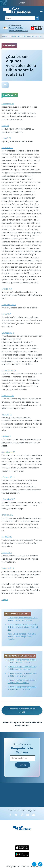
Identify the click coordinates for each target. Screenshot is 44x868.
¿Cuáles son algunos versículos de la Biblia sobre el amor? (22, 675)
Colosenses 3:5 (8, 104)
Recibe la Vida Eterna (17, 28)
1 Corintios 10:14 (9, 305)
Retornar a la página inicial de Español (22, 710)
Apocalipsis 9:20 (8, 452)
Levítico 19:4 (7, 289)
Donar (22, 3)
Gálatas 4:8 (6, 436)
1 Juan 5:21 (6, 138)
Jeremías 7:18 (7, 515)
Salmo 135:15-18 (9, 370)
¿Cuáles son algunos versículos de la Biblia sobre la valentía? (22, 681)
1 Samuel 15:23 (8, 477)
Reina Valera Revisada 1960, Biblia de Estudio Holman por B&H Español (22, 636)
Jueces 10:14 (7, 553)
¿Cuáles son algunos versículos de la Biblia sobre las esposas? (22, 668)
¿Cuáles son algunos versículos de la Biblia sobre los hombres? (22, 661)
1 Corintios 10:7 (8, 499)
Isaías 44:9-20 (7, 148)
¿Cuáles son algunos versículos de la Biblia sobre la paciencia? (22, 688)
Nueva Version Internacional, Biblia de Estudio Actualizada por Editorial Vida (23, 627)
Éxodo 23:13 (7, 537)
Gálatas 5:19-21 (8, 333)
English (5, 600)
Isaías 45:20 (7, 414)
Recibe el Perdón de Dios (18, 31)
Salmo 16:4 (6, 314)
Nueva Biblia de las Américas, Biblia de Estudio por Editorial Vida (23, 619)
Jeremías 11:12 (8, 396)
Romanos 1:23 (8, 568)
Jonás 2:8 (5, 126)
